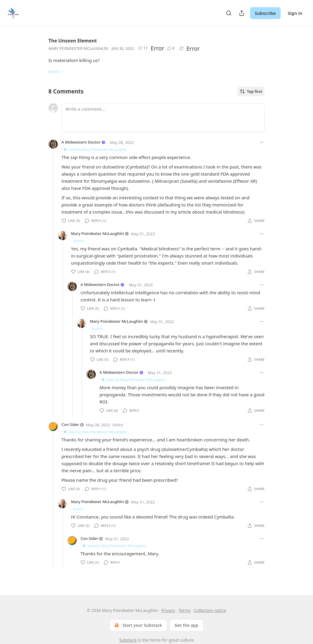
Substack (128, 640)
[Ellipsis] (262, 142)
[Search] (229, 13)
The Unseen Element (73, 41)
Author (79, 241)
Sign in (295, 13)
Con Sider (70, 424)
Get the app (186, 625)
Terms (184, 610)
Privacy (168, 610)
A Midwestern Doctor (81, 142)
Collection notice (210, 610)
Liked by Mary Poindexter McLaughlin (95, 149)
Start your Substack (138, 625)
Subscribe (265, 13)
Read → (56, 71)
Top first (251, 91)
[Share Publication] (242, 13)
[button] (143, 48)
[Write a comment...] (163, 118)
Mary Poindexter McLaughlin (78, 49)
